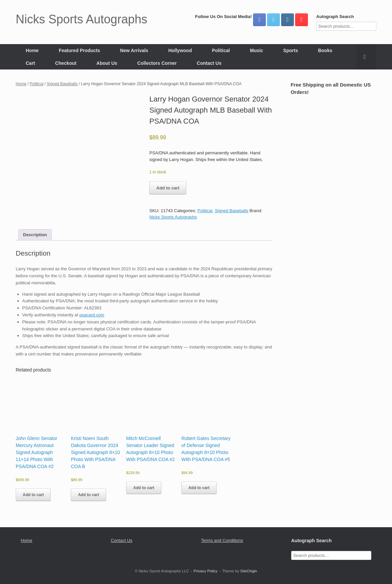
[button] (366, 57)
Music (256, 50)
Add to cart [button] (33, 495)
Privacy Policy (206, 571)
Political (221, 50)
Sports (290, 50)
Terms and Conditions (222, 540)
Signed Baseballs (62, 84)
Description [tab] (35, 235)
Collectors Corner (157, 63)
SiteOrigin (249, 571)
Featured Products (79, 50)
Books (325, 50)
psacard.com (92, 315)
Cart (30, 63)
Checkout (66, 63)
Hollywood (180, 50)
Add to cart (168, 188)
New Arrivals (134, 50)
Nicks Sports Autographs (173, 217)
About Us (107, 63)
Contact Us (209, 63)
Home (32, 50)
